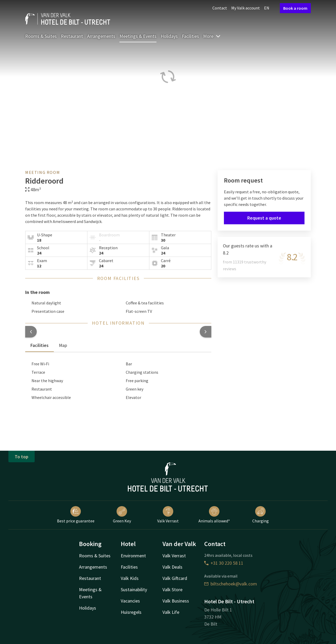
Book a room (295, 8)
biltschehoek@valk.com (231, 584)
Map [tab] (63, 345)
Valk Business (176, 601)
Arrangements (101, 36)
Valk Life (171, 612)
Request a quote (264, 218)
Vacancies (130, 601)
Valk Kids (130, 578)
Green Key (122, 515)
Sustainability (134, 590)
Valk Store (172, 590)
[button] (31, 332)
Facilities (190, 36)
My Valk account (246, 8)
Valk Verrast (168, 515)
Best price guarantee (76, 515)
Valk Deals (172, 567)
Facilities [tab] (40, 345)
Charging (261, 515)
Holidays (169, 36)
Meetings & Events (138, 36)
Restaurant (72, 36)
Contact (220, 8)
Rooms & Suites (41, 36)
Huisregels (131, 612)
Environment (133, 556)
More (212, 36)
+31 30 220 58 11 (224, 563)
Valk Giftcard (175, 578)
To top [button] (22, 457)
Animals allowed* (214, 515)
